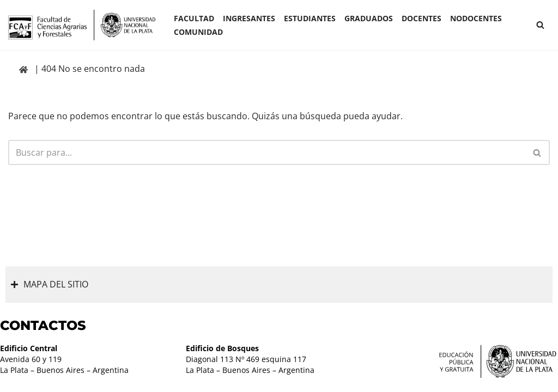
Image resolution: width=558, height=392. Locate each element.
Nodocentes (476, 18)
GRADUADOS (369, 18)
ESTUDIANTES (310, 18)
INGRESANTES (249, 18)
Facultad (194, 18)
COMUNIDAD (198, 32)
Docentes (421, 18)
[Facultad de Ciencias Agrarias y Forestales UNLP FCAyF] (82, 25)
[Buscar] (540, 25)
